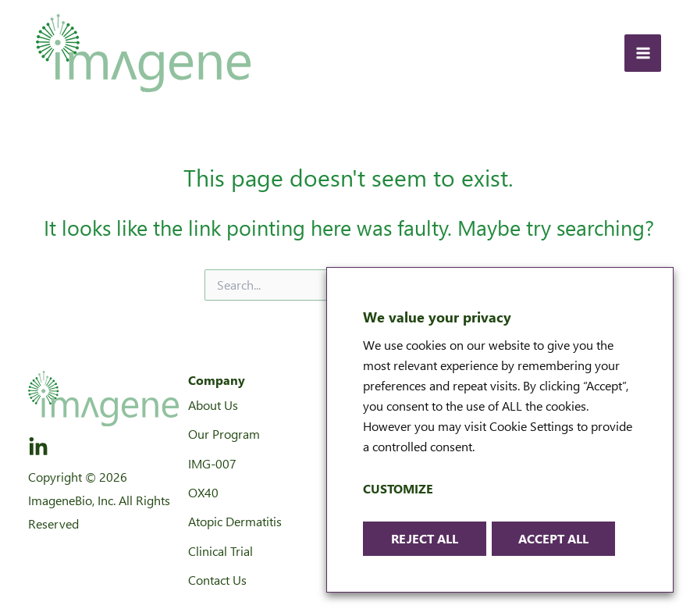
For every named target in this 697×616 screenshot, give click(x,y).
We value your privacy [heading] (437, 317)
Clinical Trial (220, 551)
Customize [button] (398, 488)
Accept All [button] (553, 538)
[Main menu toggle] (643, 53)
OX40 (203, 492)
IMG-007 (212, 463)
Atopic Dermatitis (235, 521)
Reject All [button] (425, 538)
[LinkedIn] (38, 447)
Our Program (224, 434)
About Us (213, 405)
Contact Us (217, 580)
